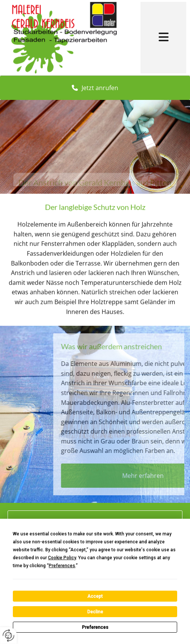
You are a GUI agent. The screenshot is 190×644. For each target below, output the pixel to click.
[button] (163, 38)
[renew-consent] (8, 635)
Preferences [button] (62, 566)
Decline (95, 612)
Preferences (95, 627)
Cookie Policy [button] (62, 558)
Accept (95, 596)
